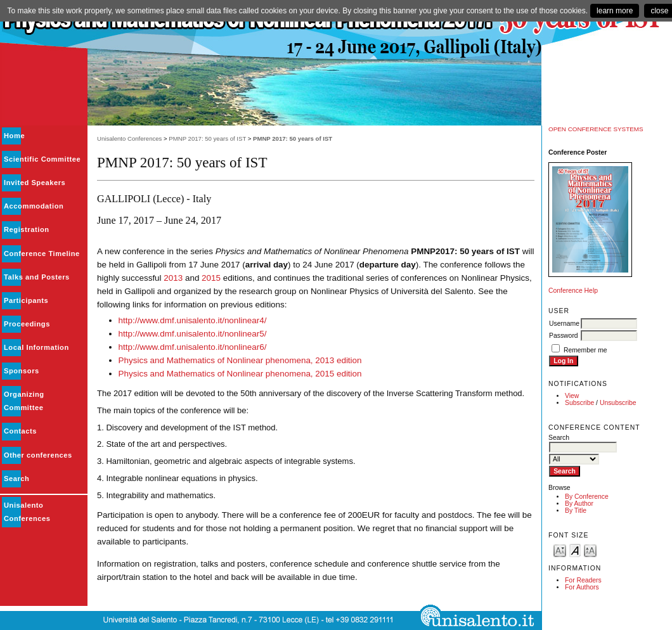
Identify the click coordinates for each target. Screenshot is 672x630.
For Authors (582, 587)
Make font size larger (590, 550)
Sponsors (22, 371)
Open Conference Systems (596, 129)
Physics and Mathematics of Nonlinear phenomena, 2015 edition (240, 374)
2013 (173, 278)
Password (564, 336)
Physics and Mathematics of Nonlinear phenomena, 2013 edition (240, 360)
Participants (26, 300)
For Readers (583, 580)
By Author (579, 504)
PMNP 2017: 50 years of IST (207, 138)
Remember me (585, 350)
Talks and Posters (37, 277)
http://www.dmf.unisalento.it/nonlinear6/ (193, 347)
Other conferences (38, 455)
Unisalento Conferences (129, 138)
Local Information (36, 347)
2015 (211, 278)
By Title (576, 511)
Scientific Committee (42, 159)
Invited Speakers (35, 183)
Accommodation (34, 206)
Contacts (20, 431)
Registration (27, 229)
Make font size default (575, 550)
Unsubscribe (618, 403)
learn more (615, 11)
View (572, 396)
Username (564, 324)
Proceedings (27, 324)
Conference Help (573, 291)
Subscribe (579, 403)
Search (16, 479)
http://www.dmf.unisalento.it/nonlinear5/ (193, 334)
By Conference (587, 497)
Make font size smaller (560, 550)
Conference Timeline (42, 254)
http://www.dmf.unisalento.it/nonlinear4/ (193, 320)
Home (14, 136)
